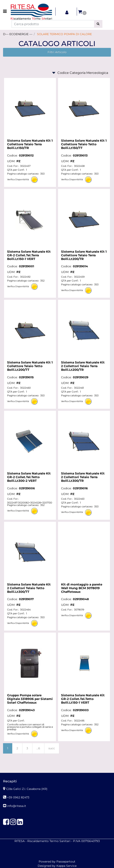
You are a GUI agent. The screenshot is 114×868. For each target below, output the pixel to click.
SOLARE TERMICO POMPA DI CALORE (64, 34)
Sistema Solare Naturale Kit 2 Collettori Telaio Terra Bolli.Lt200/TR (83, 366)
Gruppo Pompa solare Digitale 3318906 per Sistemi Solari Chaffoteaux (30, 699)
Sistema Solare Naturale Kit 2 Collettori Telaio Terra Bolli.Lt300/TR (83, 477)
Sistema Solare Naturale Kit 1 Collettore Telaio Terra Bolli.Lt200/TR (84, 255)
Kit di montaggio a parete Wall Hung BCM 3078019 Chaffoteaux (82, 588)
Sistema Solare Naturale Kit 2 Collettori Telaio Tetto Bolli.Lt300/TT (29, 588)
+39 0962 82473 (18, 797)
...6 (38, 748)
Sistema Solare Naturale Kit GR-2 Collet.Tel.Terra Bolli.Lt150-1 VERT (29, 255)
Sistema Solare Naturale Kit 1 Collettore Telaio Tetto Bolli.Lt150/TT (84, 144)
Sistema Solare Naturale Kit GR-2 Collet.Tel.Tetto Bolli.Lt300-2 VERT (29, 477)
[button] (98, 24)
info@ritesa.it (17, 806)
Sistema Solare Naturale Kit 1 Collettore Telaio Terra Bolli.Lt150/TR (30, 144)
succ (52, 748)
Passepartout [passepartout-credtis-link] (66, 862)
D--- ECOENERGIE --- (18, 34)
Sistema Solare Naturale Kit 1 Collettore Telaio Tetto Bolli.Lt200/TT (30, 366)
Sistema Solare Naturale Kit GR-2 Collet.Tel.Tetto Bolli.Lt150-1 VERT (83, 699)
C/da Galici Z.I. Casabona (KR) (27, 789)
